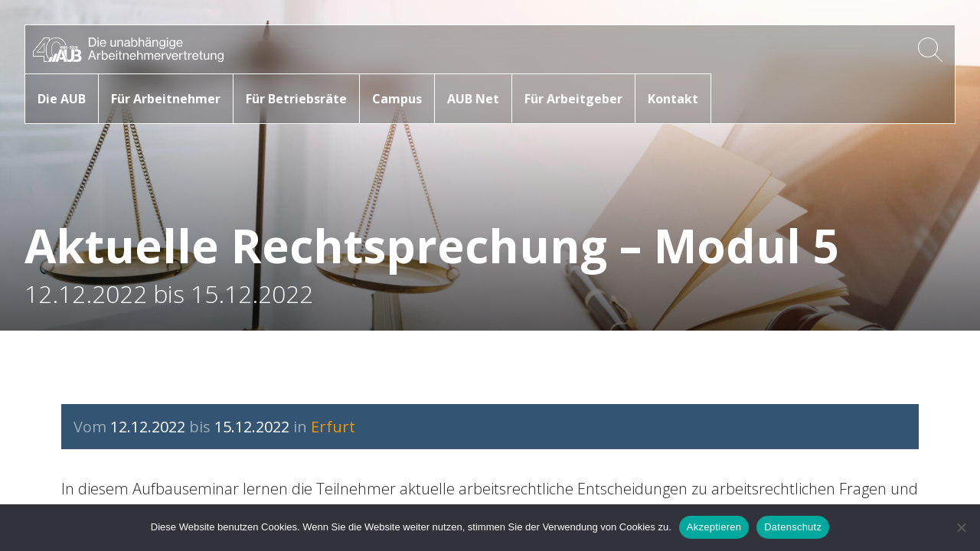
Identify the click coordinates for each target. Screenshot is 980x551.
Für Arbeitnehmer (166, 99)
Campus (397, 99)
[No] (961, 527)
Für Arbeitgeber (573, 99)
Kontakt (673, 99)
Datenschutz (793, 527)
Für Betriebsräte (296, 99)
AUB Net (473, 99)
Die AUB (62, 99)
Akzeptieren (714, 527)
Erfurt (333, 427)
